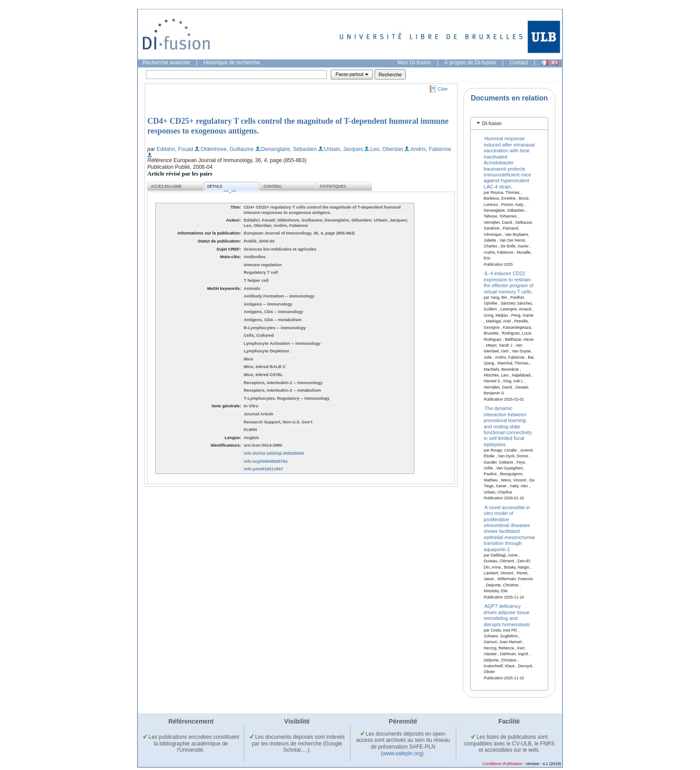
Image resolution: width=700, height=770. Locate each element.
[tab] (509, 123)
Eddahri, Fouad (175, 149)
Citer (443, 89)
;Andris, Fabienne (430, 149)
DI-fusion (492, 123)
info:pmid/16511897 (263, 469)
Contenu (272, 186)
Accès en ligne (166, 186)
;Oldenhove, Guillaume (226, 149)
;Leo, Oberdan (386, 149)
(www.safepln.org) (402, 753)
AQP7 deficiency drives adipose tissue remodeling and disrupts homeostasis (507, 615)
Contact (519, 63)
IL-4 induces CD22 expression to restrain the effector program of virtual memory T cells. (509, 282)
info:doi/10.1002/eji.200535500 (274, 453)
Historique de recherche (232, 63)
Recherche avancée (166, 63)
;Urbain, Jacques (343, 149)
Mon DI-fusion (415, 63)
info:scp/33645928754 (266, 461)
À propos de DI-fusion (470, 63)
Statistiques (333, 186)
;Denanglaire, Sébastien (288, 149)
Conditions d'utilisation (502, 764)
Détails (221, 188)
